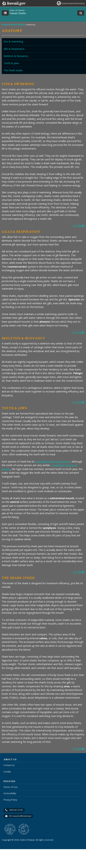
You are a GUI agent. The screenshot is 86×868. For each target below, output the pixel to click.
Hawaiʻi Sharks (18, 13)
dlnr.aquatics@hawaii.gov (20, 816)
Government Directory (73, 3)
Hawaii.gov (14, 3)
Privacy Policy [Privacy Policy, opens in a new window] (10, 800)
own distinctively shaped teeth (53, 462)
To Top (78, 226)
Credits (7, 772)
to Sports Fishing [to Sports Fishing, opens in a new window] (24, 829)
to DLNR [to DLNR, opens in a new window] (10, 829)
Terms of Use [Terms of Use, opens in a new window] (11, 787)
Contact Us (9, 765)
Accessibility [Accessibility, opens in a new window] (10, 793)
